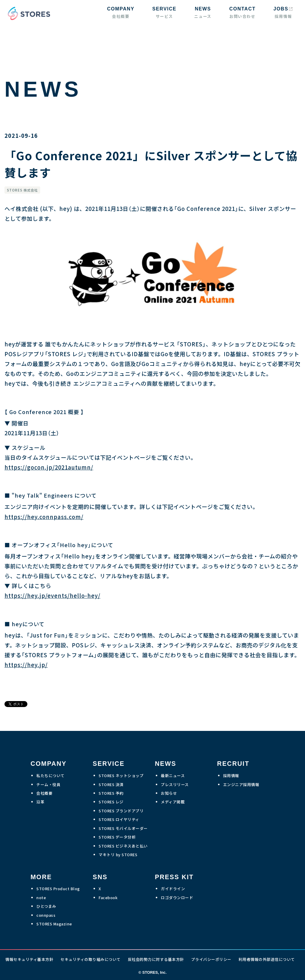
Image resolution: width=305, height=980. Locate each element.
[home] (27, 13)
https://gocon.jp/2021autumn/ (49, 467)
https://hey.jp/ (26, 665)
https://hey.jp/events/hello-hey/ (52, 595)
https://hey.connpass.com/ (44, 517)
